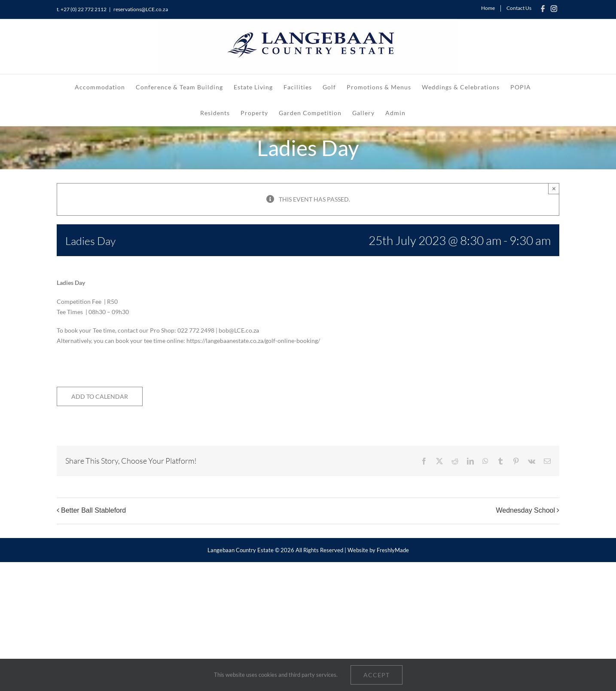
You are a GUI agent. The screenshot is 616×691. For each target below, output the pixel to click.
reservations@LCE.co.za (141, 9)
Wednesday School (525, 511)
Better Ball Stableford (93, 511)
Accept (377, 675)
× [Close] (554, 188)
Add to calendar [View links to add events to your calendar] (100, 396)
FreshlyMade (393, 550)
